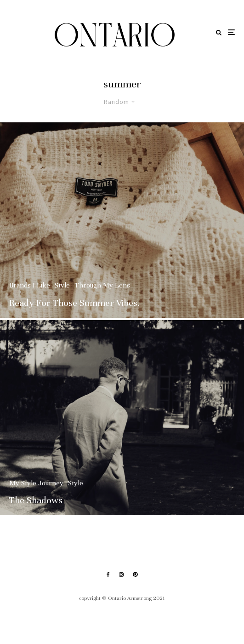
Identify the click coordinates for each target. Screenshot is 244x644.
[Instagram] (121, 575)
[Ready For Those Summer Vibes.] (122, 220)
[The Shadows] (122, 420)
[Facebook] (108, 575)
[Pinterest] (135, 575)
